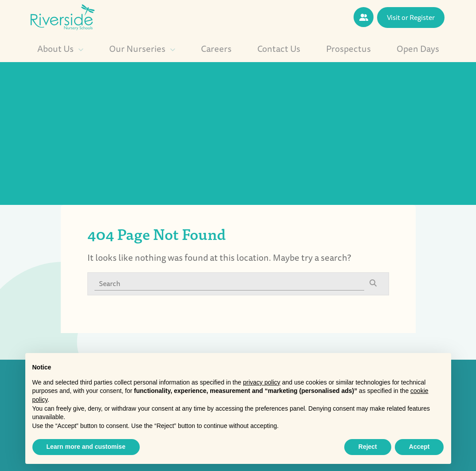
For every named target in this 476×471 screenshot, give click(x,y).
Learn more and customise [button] (86, 447)
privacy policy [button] (262, 382)
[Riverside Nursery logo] (63, 16)
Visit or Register (411, 17)
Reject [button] (368, 447)
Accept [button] (419, 447)
